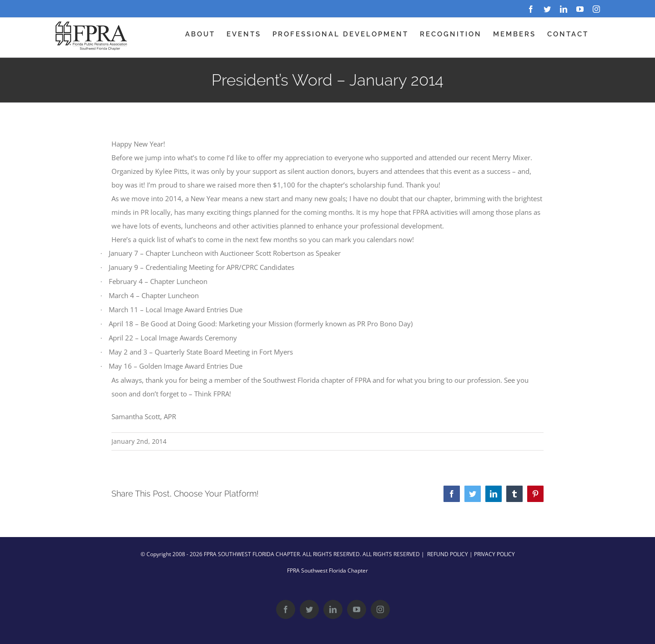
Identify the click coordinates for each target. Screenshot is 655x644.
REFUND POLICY (448, 554)
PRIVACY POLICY (494, 554)
